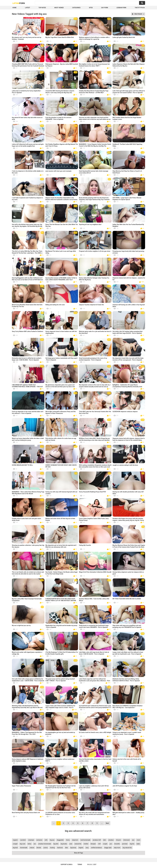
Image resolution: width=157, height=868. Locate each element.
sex (35, 844)
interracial (126, 840)
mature (32, 848)
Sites (91, 8)
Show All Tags (78, 853)
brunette (117, 844)
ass (133, 840)
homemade (24, 848)
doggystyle (60, 840)
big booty (73, 848)
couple (105, 844)
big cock (23, 844)
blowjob (93, 844)
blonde (39, 848)
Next (107, 823)
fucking (52, 848)
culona (46, 848)
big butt (15, 848)
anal (71, 844)
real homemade (85, 840)
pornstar (125, 844)
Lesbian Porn (121, 8)
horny (68, 840)
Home (14, 8)
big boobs (64, 844)
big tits (132, 844)
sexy (87, 848)
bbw (66, 848)
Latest (28, 8)
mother (86, 844)
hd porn (119, 840)
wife (46, 840)
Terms (80, 864)
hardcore (60, 848)
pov (111, 844)
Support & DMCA (67, 864)
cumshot (23, 840)
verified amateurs (96, 848)
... (102, 823)
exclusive (39, 840)
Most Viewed (59, 8)
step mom (117, 848)
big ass (52, 840)
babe (138, 844)
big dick (56, 844)
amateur (111, 840)
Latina (19, 3)
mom (138, 840)
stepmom (75, 840)
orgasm (15, 840)
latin (105, 840)
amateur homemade (45, 844)
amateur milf (97, 840)
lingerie (81, 848)
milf (99, 844)
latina (29, 844)
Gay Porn (105, 8)
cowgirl (15, 844)
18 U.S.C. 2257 (92, 864)
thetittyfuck (140, 8)
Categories (76, 8)
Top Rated (42, 8)
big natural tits (127, 848)
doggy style (108, 848)
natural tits (78, 844)
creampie (31, 840)
